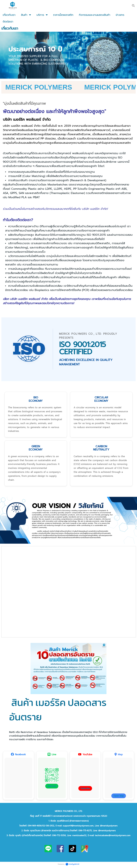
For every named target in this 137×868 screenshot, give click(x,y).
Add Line (52, 787)
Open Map (119, 797)
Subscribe (85, 790)
